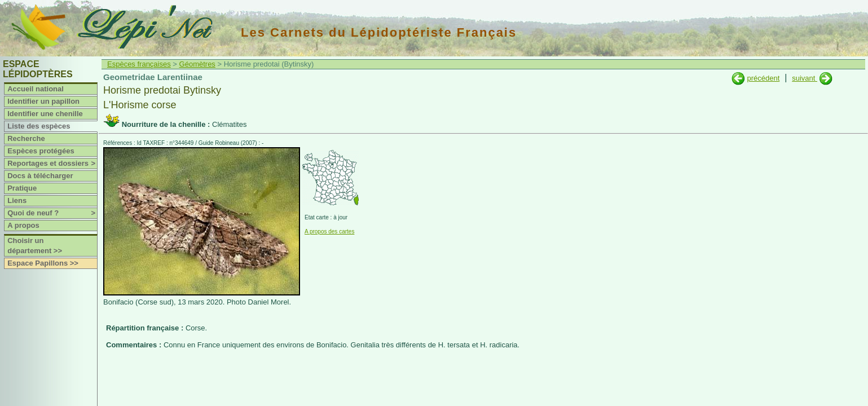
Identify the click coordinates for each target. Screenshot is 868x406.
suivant (805, 78)
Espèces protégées (41, 151)
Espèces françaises (139, 64)
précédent (763, 78)
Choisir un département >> (35, 246)
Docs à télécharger (40, 176)
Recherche (26, 138)
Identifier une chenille (45, 114)
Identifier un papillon (43, 101)
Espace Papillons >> (43, 263)
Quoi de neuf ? (52, 213)
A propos (23, 225)
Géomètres (197, 64)
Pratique (22, 188)
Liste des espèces (39, 126)
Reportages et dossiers (52, 164)
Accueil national (36, 89)
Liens (17, 200)
